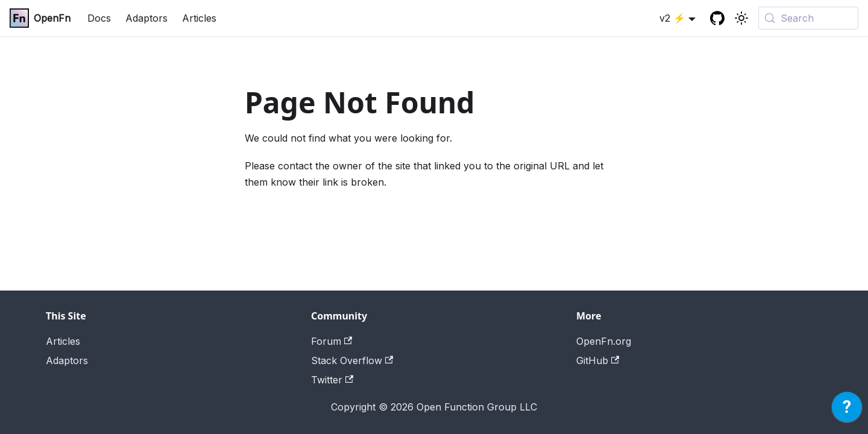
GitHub (598, 360)
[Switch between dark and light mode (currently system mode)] (741, 18)
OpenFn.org (604, 341)
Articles (199, 18)
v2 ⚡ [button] (672, 18)
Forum (332, 341)
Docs (99, 18)
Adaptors (146, 18)
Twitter (332, 380)
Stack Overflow (352, 360)
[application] (847, 410)
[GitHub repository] (717, 18)
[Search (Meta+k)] (808, 18)
